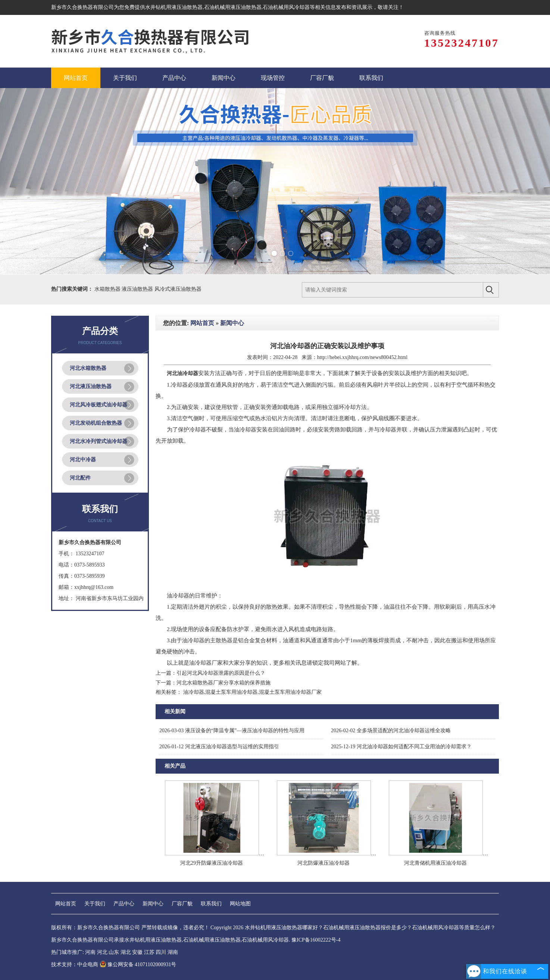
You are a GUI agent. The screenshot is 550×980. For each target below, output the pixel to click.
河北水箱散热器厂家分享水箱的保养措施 (224, 683)
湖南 (173, 952)
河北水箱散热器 (88, 368)
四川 (161, 952)
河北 (102, 952)
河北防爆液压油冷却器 (324, 863)
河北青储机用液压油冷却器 (435, 863)
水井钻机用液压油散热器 (174, 7)
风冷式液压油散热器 (178, 289)
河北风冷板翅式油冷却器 (99, 405)
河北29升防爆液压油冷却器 (212, 863)
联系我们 (211, 904)
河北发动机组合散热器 (96, 423)
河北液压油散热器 (91, 386)
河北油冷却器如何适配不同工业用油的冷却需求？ (401, 747)
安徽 (137, 952)
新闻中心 (232, 323)
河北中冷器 (83, 460)
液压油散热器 (138, 289)
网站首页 (202, 323)
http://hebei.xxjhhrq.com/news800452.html (362, 357)
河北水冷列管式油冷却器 (99, 441)
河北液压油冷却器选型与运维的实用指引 (219, 747)
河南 (90, 952)
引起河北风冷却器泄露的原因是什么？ (221, 673)
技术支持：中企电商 (75, 965)
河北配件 (80, 478)
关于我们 (95, 904)
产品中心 (124, 904)
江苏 (149, 952)
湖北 (126, 952)
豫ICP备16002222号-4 (316, 940)
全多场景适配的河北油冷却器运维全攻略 (391, 731)
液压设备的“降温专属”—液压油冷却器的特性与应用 (232, 731)
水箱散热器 (108, 289)
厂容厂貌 (182, 904)
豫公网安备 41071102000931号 (138, 965)
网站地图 (240, 904)
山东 (114, 952)
